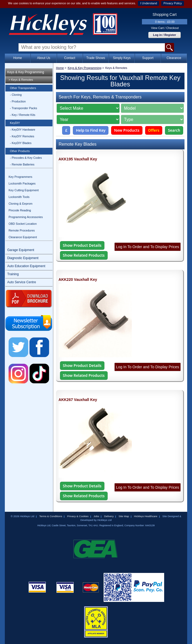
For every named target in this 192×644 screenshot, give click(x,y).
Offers (154, 130)
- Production (18, 101)
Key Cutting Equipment (24, 190)
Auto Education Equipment (26, 266)
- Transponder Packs (24, 108)
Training (13, 274)
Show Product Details (82, 245)
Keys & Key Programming (26, 72)
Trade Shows (96, 58)
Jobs (96, 516)
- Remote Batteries (22, 164)
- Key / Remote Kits (23, 115)
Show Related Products (84, 255)
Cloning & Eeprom (20, 204)
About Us (44, 58)
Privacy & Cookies (78, 516)
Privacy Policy (172, 3)
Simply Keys (122, 58)
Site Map (124, 516)
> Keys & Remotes (21, 80)
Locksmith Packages (22, 183)
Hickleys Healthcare (146, 516)
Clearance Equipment (23, 237)
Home (18, 58)
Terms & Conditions (51, 516)
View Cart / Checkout (165, 28)
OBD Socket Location (23, 224)
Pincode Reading (20, 210)
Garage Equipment (21, 250)
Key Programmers (20, 177)
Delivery (109, 516)
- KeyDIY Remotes (22, 136)
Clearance (174, 58)
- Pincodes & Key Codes (26, 158)
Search (174, 130)
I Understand (148, 3)
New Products (127, 130)
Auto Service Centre (22, 282)
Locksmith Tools (19, 197)
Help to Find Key (91, 130)
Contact (69, 58)
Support (148, 58)
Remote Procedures (22, 230)
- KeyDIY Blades (21, 143)
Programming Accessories (26, 217)
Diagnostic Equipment (23, 258)
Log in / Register (164, 35)
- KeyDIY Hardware (23, 130)
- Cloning (16, 95)
